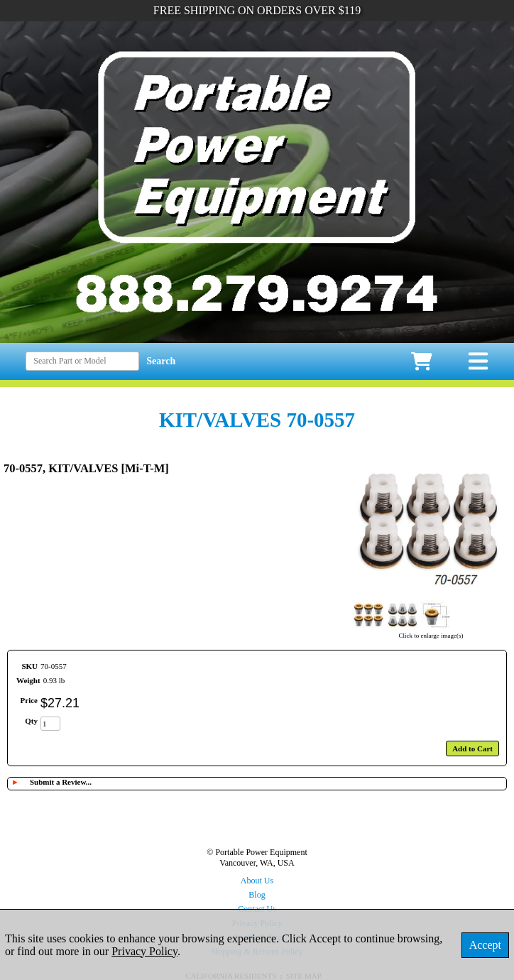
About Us (257, 881)
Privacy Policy (144, 951)
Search (161, 361)
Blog (257, 895)
